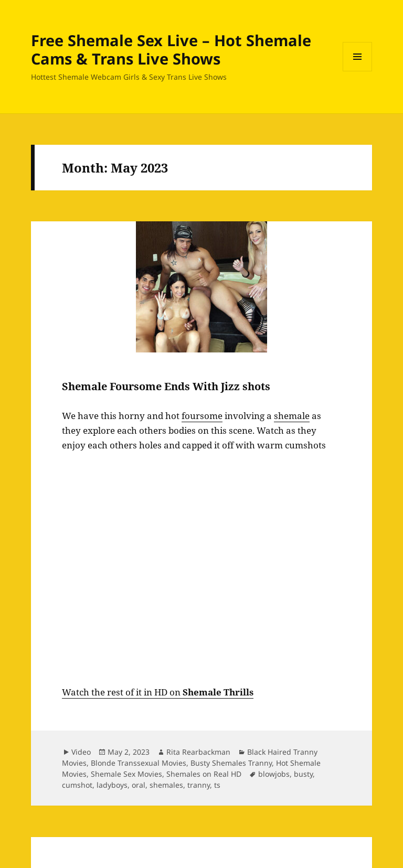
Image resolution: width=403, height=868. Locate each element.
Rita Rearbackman (198, 752)
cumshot (77, 785)
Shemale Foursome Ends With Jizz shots (166, 386)
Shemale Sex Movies (126, 774)
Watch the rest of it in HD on (158, 692)
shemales (166, 785)
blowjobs (274, 774)
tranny (199, 785)
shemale (292, 416)
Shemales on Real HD (204, 774)
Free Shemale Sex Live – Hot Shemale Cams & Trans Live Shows (171, 49)
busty (303, 774)
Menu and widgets (358, 71)
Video (81, 752)
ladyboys (112, 785)
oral (139, 785)
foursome (202, 416)
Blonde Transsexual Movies (139, 763)
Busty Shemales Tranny (231, 763)
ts (217, 785)
